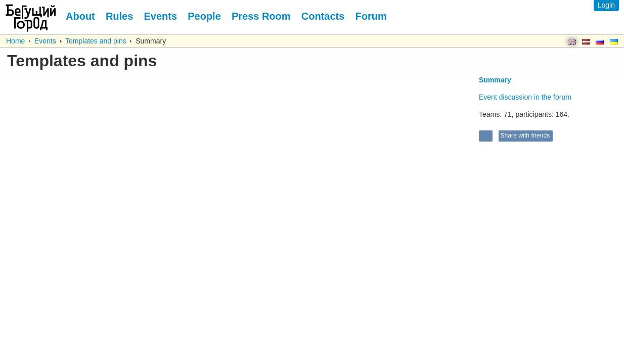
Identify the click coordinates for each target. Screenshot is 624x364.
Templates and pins (96, 41)
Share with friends (524, 135)
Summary (495, 80)
